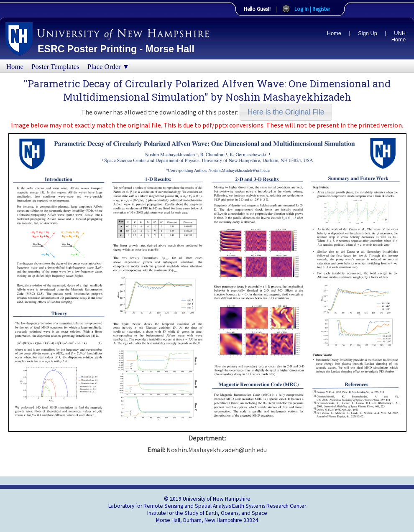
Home (334, 33)
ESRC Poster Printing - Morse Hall (116, 49)
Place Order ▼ (108, 67)
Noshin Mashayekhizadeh (288, 97)
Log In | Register (312, 9)
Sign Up (368, 33)
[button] (286, 112)
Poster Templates (55, 67)
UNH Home (399, 36)
